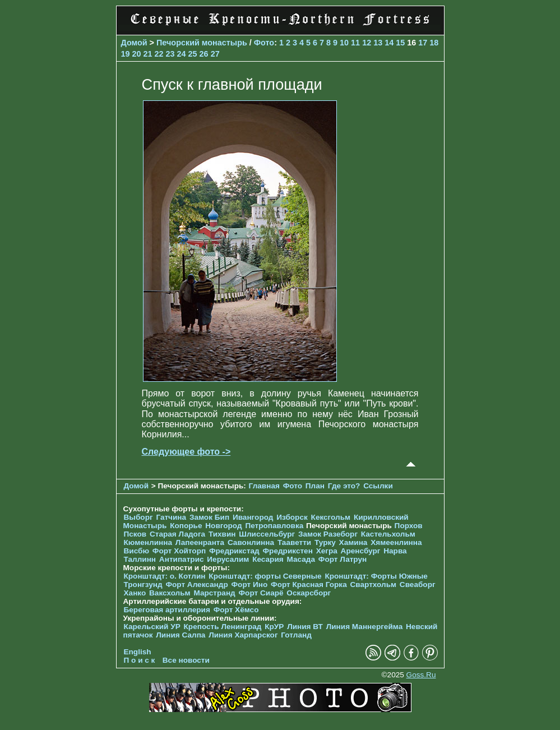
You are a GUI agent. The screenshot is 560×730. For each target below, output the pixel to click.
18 (434, 43)
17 (423, 43)
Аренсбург (361, 551)
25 (193, 54)
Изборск (292, 517)
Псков (135, 534)
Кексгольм (331, 517)
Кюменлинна (148, 542)
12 (367, 43)
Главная (264, 486)
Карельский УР (152, 627)
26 (204, 54)
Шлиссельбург (267, 534)
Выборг (138, 517)
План (315, 486)
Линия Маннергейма (365, 627)
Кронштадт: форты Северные (265, 576)
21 (148, 54)
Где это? (344, 486)
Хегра (327, 551)
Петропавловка (274, 526)
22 (159, 54)
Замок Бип (209, 517)
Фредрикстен (288, 551)
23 (170, 54)
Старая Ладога (177, 534)
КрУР (274, 627)
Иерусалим (228, 559)
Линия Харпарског (243, 635)
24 (182, 54)
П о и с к (140, 660)
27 (215, 54)
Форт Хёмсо (236, 610)
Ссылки (378, 486)
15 (400, 43)
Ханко (135, 593)
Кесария (268, 559)
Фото (264, 43)
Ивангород (253, 517)
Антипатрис (182, 559)
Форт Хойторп (179, 551)
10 (344, 43)
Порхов (409, 526)
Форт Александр (196, 585)
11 (355, 43)
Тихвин (222, 534)
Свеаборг (418, 585)
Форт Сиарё (261, 593)
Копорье (186, 526)
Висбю (137, 551)
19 (126, 54)
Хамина (353, 542)
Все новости (186, 660)
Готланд (296, 635)
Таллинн (140, 559)
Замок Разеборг (328, 534)
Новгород (223, 526)
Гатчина (171, 517)
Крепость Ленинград (223, 627)
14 (389, 43)
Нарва (395, 551)
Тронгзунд (143, 585)
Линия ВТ (305, 627)
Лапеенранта (200, 542)
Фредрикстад (234, 551)
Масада (301, 559)
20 (137, 54)
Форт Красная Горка (309, 585)
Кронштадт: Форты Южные (376, 576)
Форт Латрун (343, 559)
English (138, 652)
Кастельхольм (388, 534)
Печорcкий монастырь (202, 43)
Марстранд (214, 593)
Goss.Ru (421, 675)
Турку (325, 542)
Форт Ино (250, 585)
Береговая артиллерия (167, 610)
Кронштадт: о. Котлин (165, 576)
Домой (134, 43)
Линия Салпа (181, 635)
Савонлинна (251, 542)
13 (378, 43)
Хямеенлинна (396, 542)
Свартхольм (374, 585)
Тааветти (294, 542)
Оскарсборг (309, 593)
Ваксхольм (170, 593)
